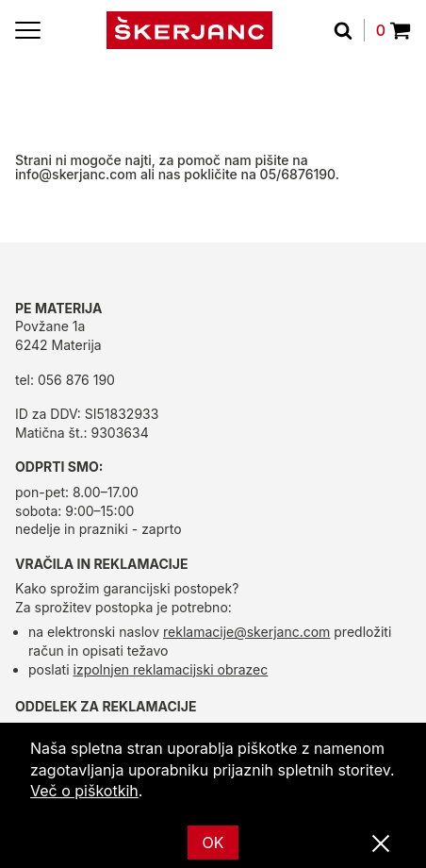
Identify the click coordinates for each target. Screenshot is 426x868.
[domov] (189, 30)
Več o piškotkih (84, 791)
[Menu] (28, 30)
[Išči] (349, 30)
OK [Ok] (213, 843)
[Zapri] (381, 844)
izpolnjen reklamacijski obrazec (171, 669)
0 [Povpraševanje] (393, 30)
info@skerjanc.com (76, 174)
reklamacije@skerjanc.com (246, 632)
